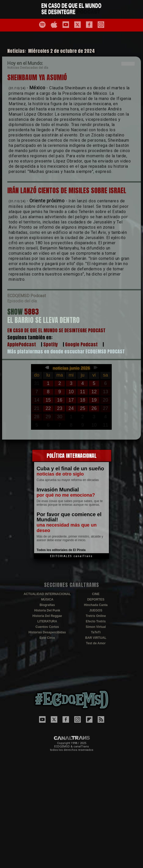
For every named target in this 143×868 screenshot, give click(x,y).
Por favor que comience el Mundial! (69, 517)
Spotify (51, 344)
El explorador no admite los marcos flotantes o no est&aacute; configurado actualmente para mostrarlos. (71, 397)
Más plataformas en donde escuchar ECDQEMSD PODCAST (66, 351)
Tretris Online (96, 616)
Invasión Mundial (58, 490)
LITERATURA (47, 621)
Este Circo (47, 638)
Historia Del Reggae (47, 616)
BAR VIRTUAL (96, 638)
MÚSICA (47, 600)
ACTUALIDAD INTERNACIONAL (47, 594)
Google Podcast (81, 344)
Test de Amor (96, 643)
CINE (96, 594)
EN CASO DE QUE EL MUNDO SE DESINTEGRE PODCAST (56, 330)
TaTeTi (96, 632)
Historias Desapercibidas (47, 632)
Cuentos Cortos (47, 627)
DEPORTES (96, 600)
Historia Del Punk (47, 610)
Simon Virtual (96, 627)
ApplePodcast (22, 344)
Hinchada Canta (96, 605)
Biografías (47, 605)
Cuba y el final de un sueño (70, 469)
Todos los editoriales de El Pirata (61, 550)
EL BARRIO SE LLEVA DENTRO (43, 320)
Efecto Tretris (96, 621)
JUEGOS (96, 610)
